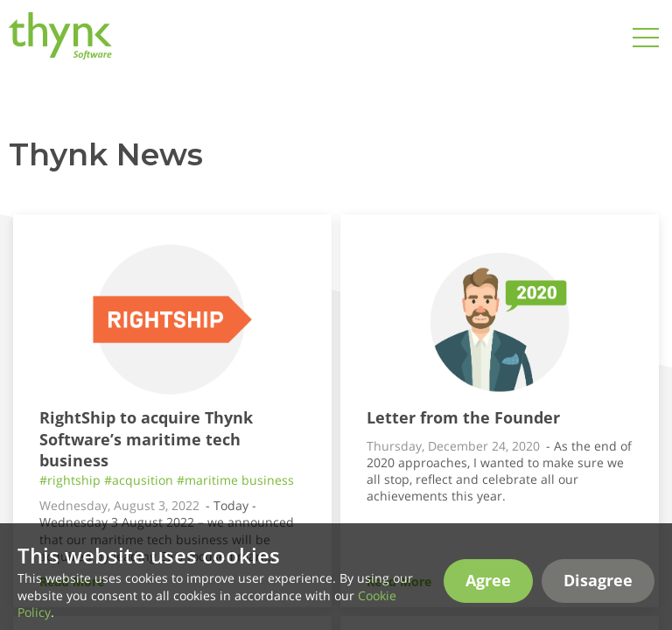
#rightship (70, 480)
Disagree (598, 600)
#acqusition (139, 480)
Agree (488, 600)
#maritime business (235, 480)
